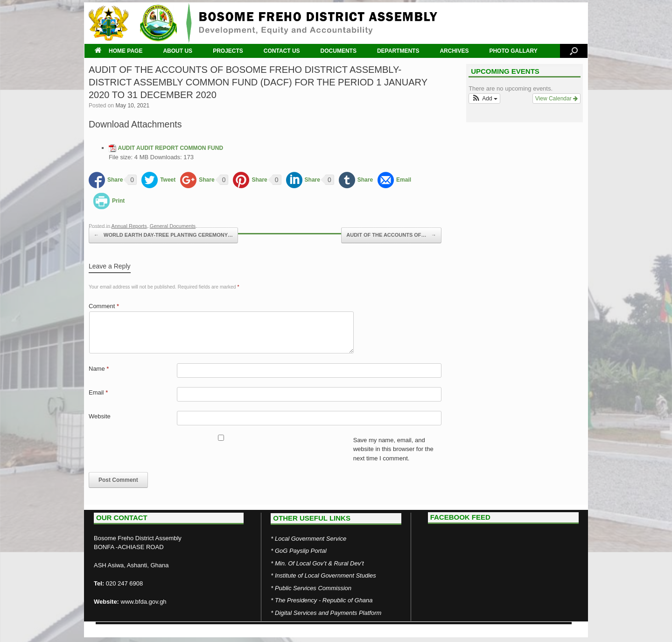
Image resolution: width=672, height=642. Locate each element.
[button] (484, 99)
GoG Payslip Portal (301, 551)
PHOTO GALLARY (513, 51)
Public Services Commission (313, 588)
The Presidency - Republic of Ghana (324, 600)
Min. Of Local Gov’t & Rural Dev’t (319, 563)
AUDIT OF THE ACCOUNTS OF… (391, 235)
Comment (104, 306)
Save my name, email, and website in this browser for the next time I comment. (393, 449)
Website (100, 416)
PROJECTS (228, 51)
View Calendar (556, 99)
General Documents (173, 226)
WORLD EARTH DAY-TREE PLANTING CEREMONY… (163, 235)
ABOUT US (178, 51)
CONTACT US (282, 51)
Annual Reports (129, 226)
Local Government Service (311, 539)
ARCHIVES (454, 51)
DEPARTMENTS (398, 51)
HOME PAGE (119, 51)
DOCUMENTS (339, 51)
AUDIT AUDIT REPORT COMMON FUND (171, 148)
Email (98, 392)
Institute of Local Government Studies (325, 575)
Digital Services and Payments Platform (328, 613)
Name (99, 369)
